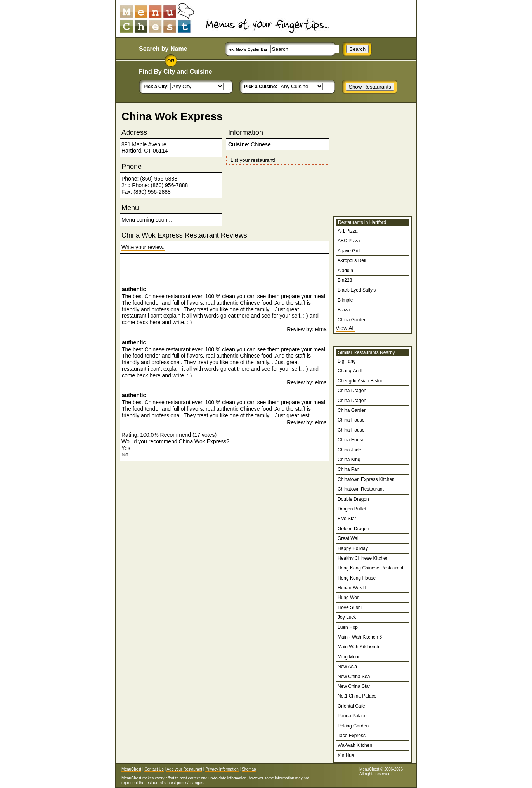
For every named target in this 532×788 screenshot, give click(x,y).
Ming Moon (349, 657)
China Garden (352, 320)
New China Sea (354, 677)
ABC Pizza (349, 241)
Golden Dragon (353, 529)
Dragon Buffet (352, 509)
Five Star (347, 519)
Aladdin (345, 271)
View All (345, 328)
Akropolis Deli (352, 260)
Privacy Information (222, 769)
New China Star (354, 686)
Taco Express (352, 736)
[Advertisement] (212, 268)
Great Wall (348, 538)
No (125, 455)
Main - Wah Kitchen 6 (360, 637)
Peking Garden (353, 726)
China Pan (348, 469)
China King (349, 460)
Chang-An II (350, 371)
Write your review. (143, 247)
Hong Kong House (357, 578)
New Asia (347, 667)
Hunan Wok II (352, 588)
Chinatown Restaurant (361, 489)
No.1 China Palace (357, 696)
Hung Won (348, 597)
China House (351, 420)
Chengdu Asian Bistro (360, 381)
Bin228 (345, 280)
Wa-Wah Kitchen (355, 745)
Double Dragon (353, 499)
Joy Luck (347, 617)
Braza (344, 310)
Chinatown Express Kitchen (366, 479)
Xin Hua (346, 755)
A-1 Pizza (347, 231)
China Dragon (352, 391)
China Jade (349, 450)
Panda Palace (352, 716)
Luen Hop (348, 627)
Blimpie (345, 300)
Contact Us (154, 769)
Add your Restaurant (184, 769)
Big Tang (347, 361)
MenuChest (131, 769)
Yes (126, 448)
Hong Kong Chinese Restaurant (370, 568)
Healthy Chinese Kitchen (363, 558)
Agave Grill (349, 251)
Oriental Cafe (351, 706)
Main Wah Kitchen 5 (358, 647)
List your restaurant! (253, 160)
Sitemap (249, 769)
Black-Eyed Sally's (357, 290)
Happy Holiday (353, 548)
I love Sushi (350, 607)
